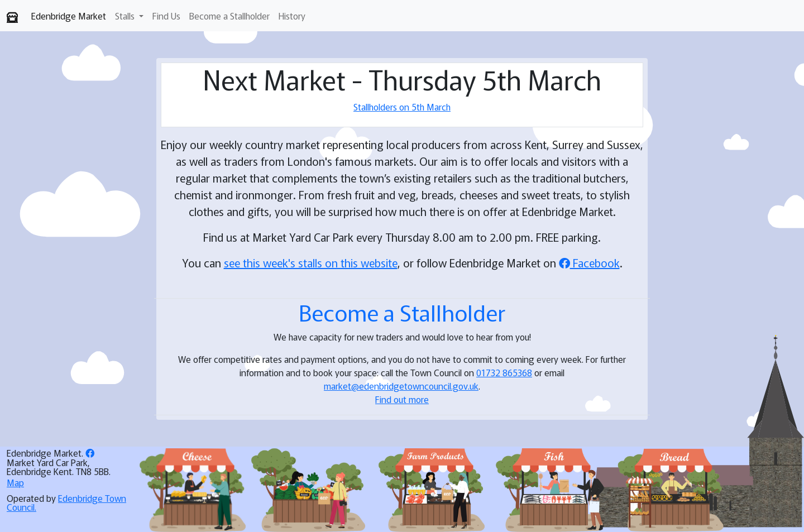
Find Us (166, 16)
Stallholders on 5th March (402, 107)
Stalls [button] (126, 16)
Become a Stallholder (229, 16)
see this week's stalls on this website (311, 263)
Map (15, 482)
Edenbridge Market (69, 16)
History (292, 16)
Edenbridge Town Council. (66, 502)
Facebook (589, 263)
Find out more (402, 399)
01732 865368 (504, 372)
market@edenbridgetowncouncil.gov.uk (401, 386)
